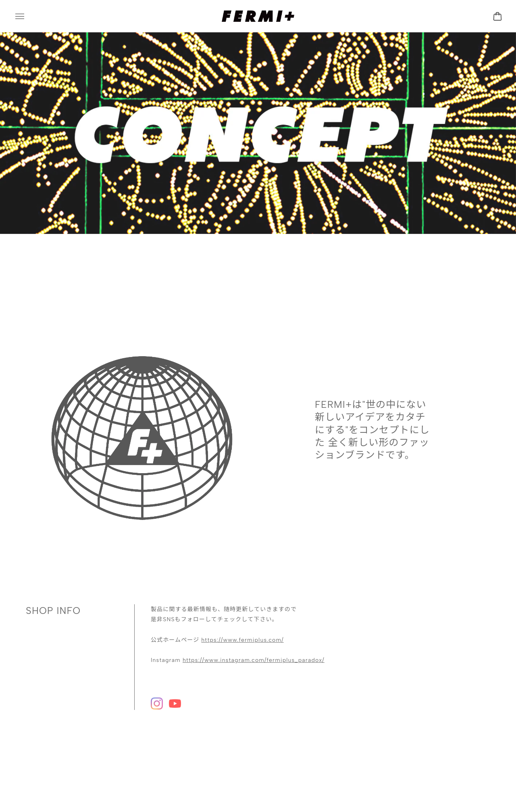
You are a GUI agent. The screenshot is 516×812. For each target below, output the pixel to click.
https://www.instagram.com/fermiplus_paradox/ (254, 652)
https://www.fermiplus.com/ (242, 632)
